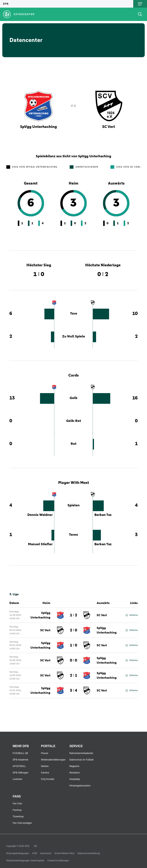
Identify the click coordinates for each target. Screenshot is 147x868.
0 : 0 (73, 660)
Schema (132, 615)
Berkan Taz (103, 515)
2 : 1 (73, 675)
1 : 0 (73, 645)
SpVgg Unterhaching (40, 615)
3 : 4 (73, 691)
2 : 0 (73, 630)
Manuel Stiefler (40, 544)
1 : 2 (73, 615)
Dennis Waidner (40, 515)
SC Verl (102, 615)
